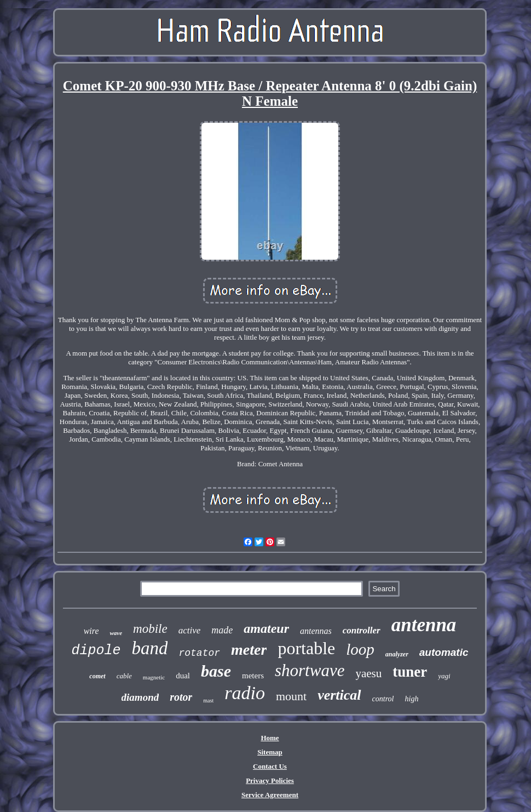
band (149, 648)
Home (270, 738)
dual (183, 676)
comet (97, 676)
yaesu (368, 673)
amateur (266, 628)
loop (360, 649)
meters (253, 676)
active (190, 630)
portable (306, 648)
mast (208, 701)
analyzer (397, 654)
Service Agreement (270, 795)
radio (245, 693)
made (222, 630)
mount (291, 696)
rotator (199, 653)
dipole (96, 651)
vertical (339, 695)
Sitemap (270, 752)
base (216, 671)
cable (124, 676)
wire (91, 631)
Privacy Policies (270, 780)
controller (362, 630)
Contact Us (270, 766)
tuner (410, 672)
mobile (150, 629)
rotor (181, 697)
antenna (424, 625)
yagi (444, 676)
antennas (316, 631)
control (383, 699)
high (412, 699)
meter (249, 650)
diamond (140, 697)
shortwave (310, 670)
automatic (444, 652)
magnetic (154, 677)
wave (116, 633)
